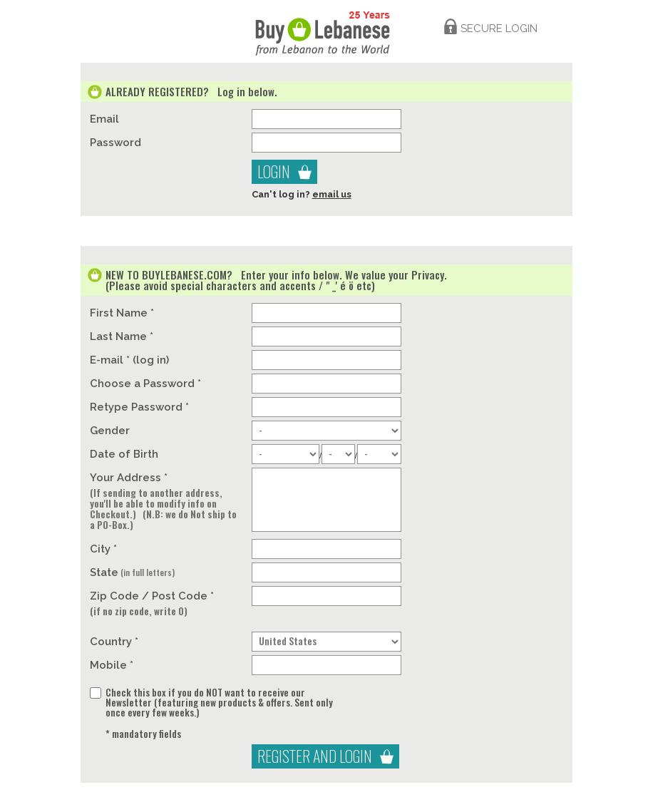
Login (274, 171)
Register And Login (315, 756)
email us (332, 194)
